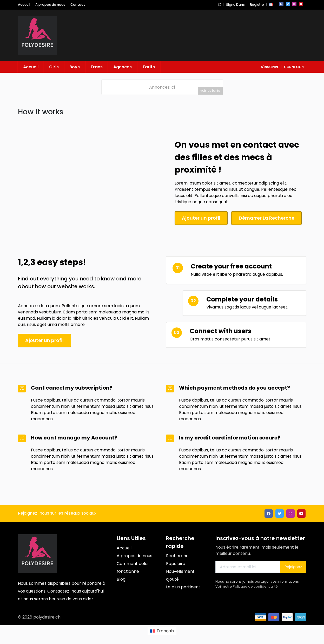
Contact (78, 5)
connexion (294, 67)
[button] (219, 5)
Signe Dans (235, 5)
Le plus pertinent (183, 586)
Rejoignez (293, 566)
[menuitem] (162, 630)
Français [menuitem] (165, 630)
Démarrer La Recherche (269, 218)
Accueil (24, 5)
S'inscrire (270, 67)
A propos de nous (50, 5)
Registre (257, 5)
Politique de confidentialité (255, 586)
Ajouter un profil (202, 218)
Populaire (176, 563)
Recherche (177, 555)
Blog (121, 579)
